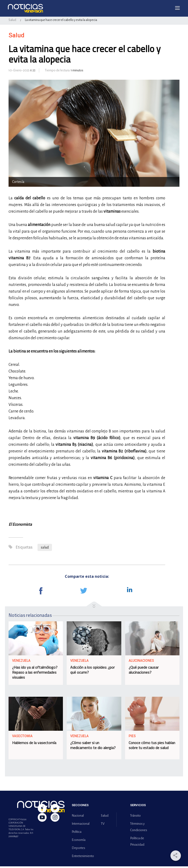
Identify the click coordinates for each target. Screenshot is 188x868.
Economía (79, 841)
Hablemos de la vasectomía (34, 745)
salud (45, 549)
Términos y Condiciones (139, 829)
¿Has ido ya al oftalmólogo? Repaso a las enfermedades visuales (35, 674)
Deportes (78, 850)
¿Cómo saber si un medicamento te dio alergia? (93, 747)
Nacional (78, 817)
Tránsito (135, 817)
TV (103, 825)
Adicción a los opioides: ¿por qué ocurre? (92, 672)
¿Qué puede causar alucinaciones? (144, 672)
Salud (12, 22)
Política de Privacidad (137, 843)
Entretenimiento (82, 858)
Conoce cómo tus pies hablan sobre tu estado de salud (152, 747)
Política (77, 833)
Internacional (81, 825)
